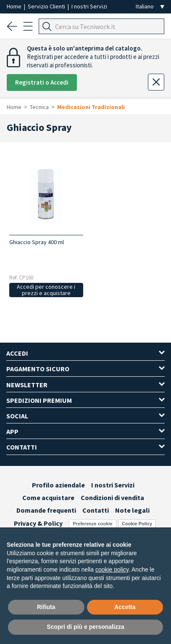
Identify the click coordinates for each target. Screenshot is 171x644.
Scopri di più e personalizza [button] (85, 627)
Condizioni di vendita (112, 498)
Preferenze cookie (92, 524)
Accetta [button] (125, 607)
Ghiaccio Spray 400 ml (37, 242)
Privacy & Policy (38, 523)
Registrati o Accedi (42, 82)
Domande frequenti (46, 510)
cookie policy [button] (112, 569)
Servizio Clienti (47, 6)
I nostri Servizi (89, 6)
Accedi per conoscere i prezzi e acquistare (46, 290)
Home (15, 6)
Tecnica (39, 107)
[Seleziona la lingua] (150, 7)
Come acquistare (48, 498)
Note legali (132, 510)
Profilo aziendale (58, 485)
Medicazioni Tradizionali (91, 107)
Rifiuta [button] (46, 607)
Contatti (96, 510)
